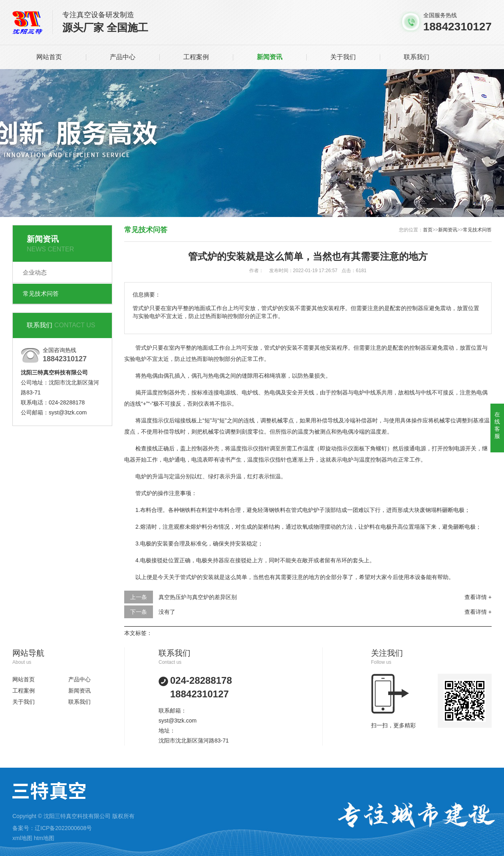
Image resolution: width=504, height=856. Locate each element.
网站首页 (49, 57)
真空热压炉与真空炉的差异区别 (198, 597)
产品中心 (123, 57)
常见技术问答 (41, 294)
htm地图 (44, 838)
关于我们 (343, 57)
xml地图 (22, 838)
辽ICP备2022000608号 (63, 828)
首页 (428, 230)
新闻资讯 (270, 57)
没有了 (167, 612)
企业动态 (35, 272)
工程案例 (196, 57)
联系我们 (417, 57)
